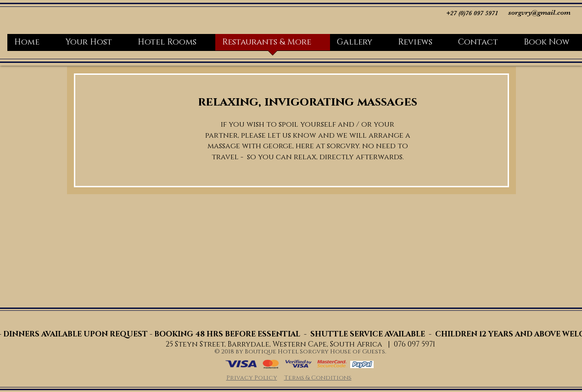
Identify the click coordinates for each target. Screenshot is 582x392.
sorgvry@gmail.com (539, 12)
